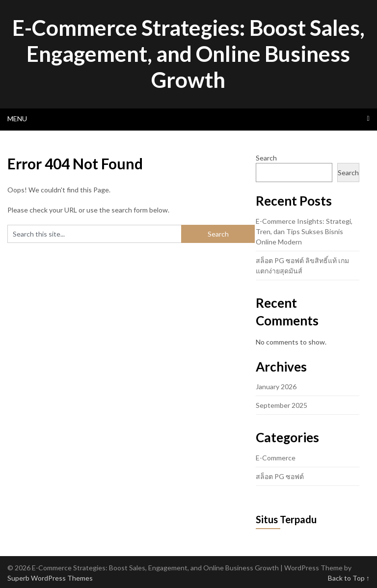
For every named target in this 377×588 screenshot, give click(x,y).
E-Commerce (276, 458)
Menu (17, 119)
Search (266, 158)
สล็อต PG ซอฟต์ (280, 476)
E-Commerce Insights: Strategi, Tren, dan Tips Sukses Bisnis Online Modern (304, 231)
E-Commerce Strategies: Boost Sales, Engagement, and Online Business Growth (188, 53)
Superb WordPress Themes (50, 578)
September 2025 (282, 405)
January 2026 (276, 387)
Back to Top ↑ (349, 578)
